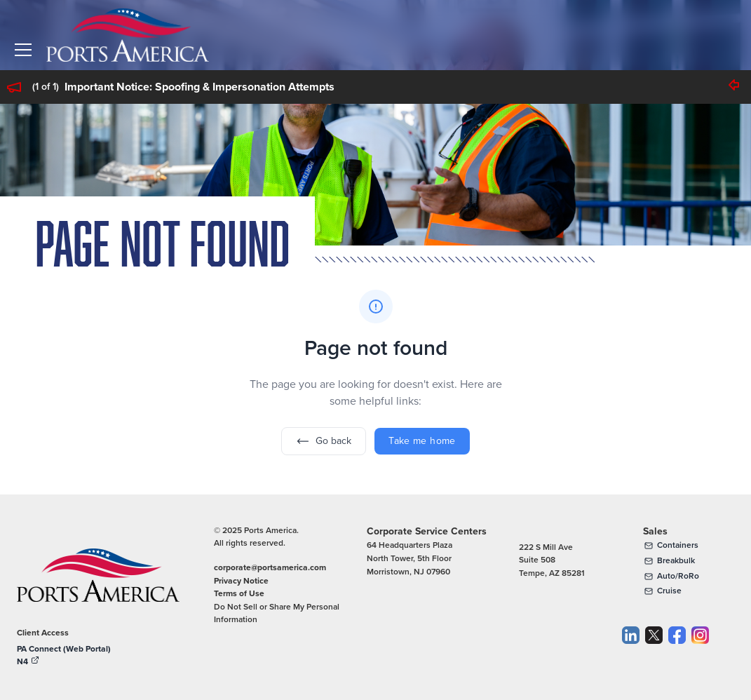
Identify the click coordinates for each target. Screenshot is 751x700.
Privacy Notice (241, 580)
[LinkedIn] (631, 648)
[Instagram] (700, 648)
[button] (23, 50)
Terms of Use (239, 593)
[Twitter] (654, 648)
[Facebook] (677, 648)
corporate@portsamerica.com (270, 567)
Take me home (422, 441)
